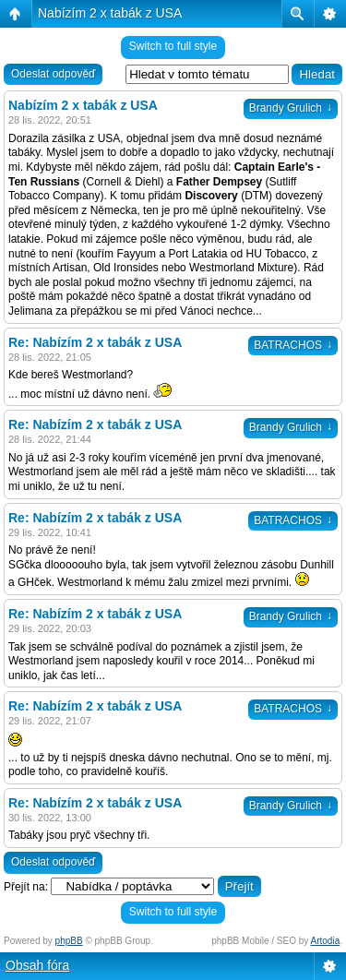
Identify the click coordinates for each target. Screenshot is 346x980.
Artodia (326, 941)
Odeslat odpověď (53, 74)
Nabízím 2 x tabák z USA (110, 13)
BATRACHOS (293, 345)
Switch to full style (173, 46)
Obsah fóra (37, 965)
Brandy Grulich (291, 108)
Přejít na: (26, 887)
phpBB (69, 941)
